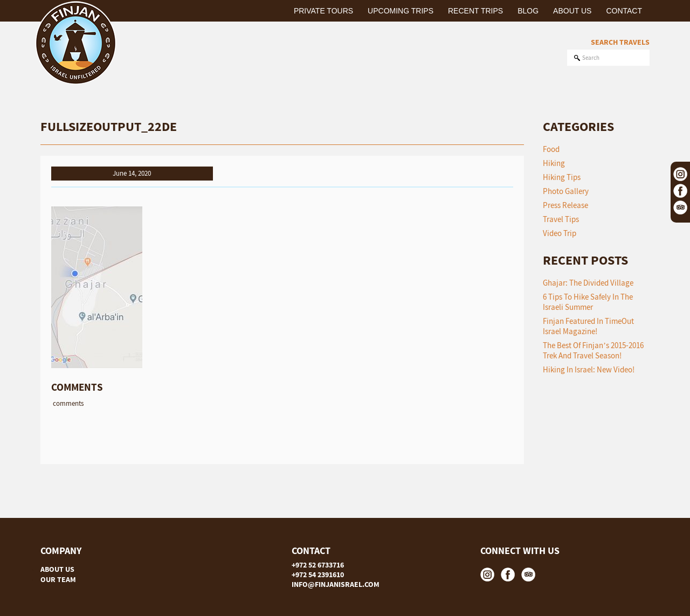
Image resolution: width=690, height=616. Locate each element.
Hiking (554, 163)
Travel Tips (561, 219)
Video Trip (560, 233)
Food (551, 149)
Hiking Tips (562, 177)
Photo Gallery (566, 191)
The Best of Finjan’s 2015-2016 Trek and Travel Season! (593, 350)
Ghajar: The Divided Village (588, 283)
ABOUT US (57, 569)
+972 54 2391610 (318, 575)
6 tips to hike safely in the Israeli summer (588, 302)
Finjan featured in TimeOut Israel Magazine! (588, 326)
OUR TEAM (58, 579)
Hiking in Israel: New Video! (589, 369)
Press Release (565, 205)
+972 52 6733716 (318, 565)
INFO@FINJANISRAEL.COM (336, 584)
